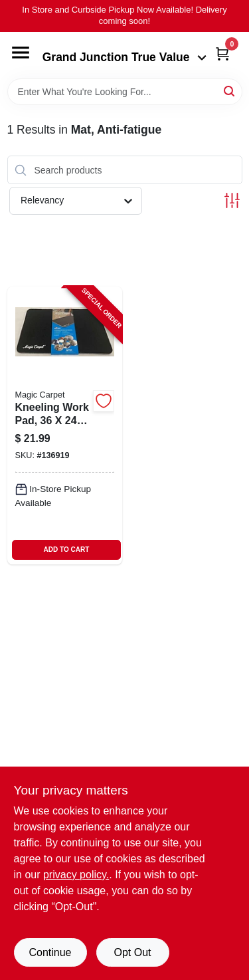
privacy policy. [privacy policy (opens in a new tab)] (76, 875)
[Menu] (21, 53)
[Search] (230, 91)
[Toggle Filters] (232, 200)
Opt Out (132, 952)
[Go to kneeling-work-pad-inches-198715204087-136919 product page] (65, 425)
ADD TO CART (67, 550)
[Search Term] (125, 92)
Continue (50, 952)
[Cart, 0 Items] (222, 54)
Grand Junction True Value (125, 57)
